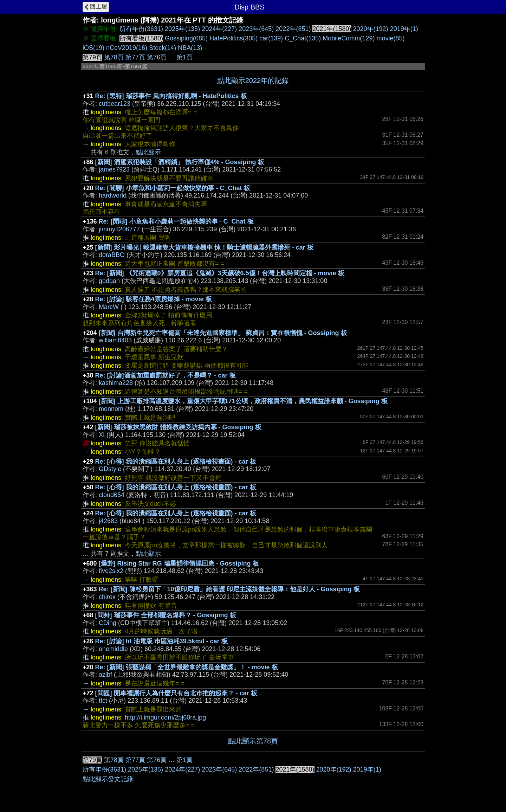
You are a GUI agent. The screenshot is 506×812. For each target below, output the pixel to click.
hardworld (113, 195)
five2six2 (111, 571)
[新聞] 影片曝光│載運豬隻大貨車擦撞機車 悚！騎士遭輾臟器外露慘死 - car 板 (204, 247)
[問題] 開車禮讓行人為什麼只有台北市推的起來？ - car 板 (176, 693)
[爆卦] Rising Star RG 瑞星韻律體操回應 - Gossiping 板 (179, 563)
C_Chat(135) (303, 38)
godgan (109, 281)
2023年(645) (256, 29)
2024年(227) (219, 29)
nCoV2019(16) (127, 48)
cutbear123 (115, 104)
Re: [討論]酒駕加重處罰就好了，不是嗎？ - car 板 (166, 375)
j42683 (108, 521)
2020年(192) (371, 29)
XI (102, 435)
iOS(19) (93, 48)
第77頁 (135, 57)
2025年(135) (182, 29)
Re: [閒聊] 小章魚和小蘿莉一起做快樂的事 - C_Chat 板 (173, 188)
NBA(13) (190, 48)
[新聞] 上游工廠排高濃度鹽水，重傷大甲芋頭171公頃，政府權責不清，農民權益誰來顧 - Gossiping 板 (243, 401)
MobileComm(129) (349, 38)
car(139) (271, 38)
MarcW (109, 307)
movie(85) (390, 38)
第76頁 (157, 57)
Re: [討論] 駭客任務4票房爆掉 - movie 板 (154, 299)
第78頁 (114, 57)
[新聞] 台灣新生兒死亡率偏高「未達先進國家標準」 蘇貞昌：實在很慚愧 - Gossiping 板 (223, 333)
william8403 (115, 340)
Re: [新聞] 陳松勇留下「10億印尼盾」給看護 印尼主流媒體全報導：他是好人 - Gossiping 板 (229, 589)
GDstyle (110, 469)
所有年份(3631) (141, 29)
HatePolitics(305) (233, 38)
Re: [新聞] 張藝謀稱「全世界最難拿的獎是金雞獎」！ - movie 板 (187, 667)
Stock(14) (163, 48)
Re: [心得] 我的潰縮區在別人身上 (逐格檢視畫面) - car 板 (176, 462)
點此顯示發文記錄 (108, 779)
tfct (103, 701)
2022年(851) (293, 29)
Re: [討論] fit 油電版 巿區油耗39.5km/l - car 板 (161, 641)
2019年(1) (404, 29)
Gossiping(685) (186, 38)
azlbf (105, 675)
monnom (111, 409)
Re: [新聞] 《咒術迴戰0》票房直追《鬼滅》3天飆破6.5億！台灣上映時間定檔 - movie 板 (220, 273)
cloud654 (112, 495)
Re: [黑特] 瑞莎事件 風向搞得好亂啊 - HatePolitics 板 (171, 96)
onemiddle (113, 649)
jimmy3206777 (119, 229)
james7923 (114, 169)
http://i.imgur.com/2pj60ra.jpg (165, 717)
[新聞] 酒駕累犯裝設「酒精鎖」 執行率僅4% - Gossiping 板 (180, 162)
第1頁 (184, 57)
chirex (107, 597)
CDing (108, 623)
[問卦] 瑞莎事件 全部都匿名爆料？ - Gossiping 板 (166, 615)
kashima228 (116, 383)
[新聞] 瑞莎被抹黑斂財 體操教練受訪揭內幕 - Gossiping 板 (178, 427)
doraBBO (112, 255)
